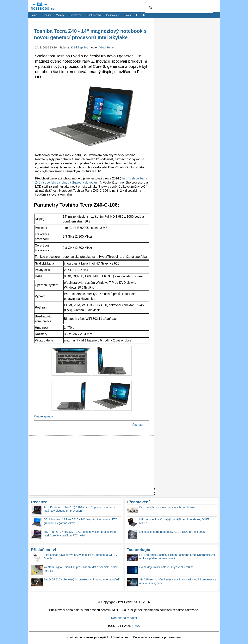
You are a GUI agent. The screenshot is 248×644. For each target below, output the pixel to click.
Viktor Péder (107, 47)
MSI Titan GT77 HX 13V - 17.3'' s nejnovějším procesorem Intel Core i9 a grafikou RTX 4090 (80, 534)
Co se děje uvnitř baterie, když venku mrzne (166, 567)
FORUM (141, 15)
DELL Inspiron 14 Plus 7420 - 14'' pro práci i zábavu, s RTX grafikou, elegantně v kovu (80, 521)
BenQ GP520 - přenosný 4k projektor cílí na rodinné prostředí (82, 579)
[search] (179, 8)
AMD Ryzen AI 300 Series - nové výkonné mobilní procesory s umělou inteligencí (178, 581)
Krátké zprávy (80, 47)
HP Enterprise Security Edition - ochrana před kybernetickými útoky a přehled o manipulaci (177, 557)
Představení (76, 15)
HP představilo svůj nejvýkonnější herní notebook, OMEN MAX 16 (175, 521)
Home (34, 15)
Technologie (112, 15)
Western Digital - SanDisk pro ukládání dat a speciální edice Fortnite (81, 569)
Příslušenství (94, 15)
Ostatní (128, 15)
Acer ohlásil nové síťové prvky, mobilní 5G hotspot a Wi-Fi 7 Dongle (81, 557)
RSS (137, 626)
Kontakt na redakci (124, 618)
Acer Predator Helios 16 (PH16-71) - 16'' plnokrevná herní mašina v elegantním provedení (79, 509)
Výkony (60, 15)
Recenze (47, 15)
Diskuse (138, 425)
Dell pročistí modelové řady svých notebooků (167, 507)
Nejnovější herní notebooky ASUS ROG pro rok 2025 (172, 532)
